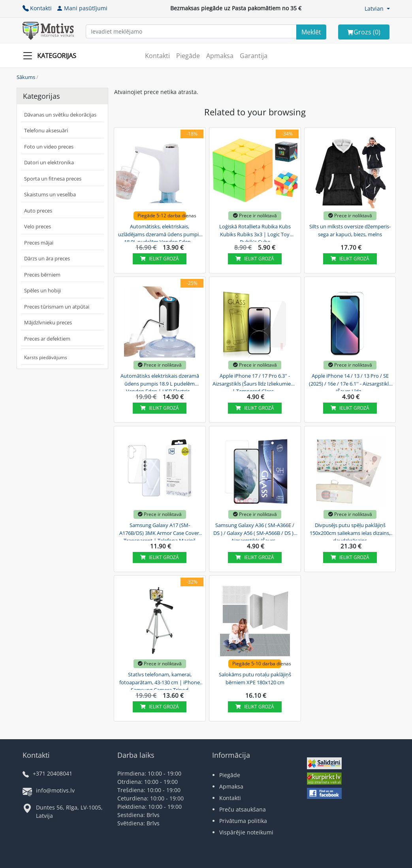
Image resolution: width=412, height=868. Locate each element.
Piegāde (188, 56)
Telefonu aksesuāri (46, 130)
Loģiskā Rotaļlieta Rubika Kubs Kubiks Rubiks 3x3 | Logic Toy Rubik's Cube (255, 233)
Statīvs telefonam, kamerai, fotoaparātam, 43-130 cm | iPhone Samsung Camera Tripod (160, 681)
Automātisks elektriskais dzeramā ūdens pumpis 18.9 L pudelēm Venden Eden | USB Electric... (160, 382)
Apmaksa (220, 56)
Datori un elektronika (49, 162)
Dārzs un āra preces (47, 258)
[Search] (311, 32)
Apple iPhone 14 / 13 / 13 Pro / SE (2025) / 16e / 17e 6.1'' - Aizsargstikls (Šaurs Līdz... (350, 382)
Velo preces (38, 226)
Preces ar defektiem (47, 339)
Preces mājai (39, 243)
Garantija (254, 56)
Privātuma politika (243, 821)
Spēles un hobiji (42, 290)
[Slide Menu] (52, 56)
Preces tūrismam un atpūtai (57, 307)
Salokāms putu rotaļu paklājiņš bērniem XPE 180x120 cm (255, 678)
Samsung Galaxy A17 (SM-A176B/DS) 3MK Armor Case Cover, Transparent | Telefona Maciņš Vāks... (160, 532)
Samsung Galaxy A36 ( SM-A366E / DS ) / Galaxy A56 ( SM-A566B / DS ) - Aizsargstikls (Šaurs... (255, 532)
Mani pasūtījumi (82, 8)
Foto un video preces (49, 147)
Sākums (26, 77)
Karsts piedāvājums (46, 357)
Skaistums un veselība (50, 194)
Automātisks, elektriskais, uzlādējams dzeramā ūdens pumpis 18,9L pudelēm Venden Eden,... (160, 233)
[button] (377, 8)
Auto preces (38, 211)
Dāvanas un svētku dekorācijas (60, 115)
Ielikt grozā (160, 259)
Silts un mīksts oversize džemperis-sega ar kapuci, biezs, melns (350, 230)
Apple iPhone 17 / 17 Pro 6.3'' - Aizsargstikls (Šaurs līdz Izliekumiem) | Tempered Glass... (255, 382)
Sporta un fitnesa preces (53, 179)
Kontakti (37, 8)
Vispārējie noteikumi (246, 832)
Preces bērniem (42, 275)
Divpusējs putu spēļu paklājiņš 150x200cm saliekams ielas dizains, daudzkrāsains (350, 532)
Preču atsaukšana (243, 809)
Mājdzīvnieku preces (48, 322)
